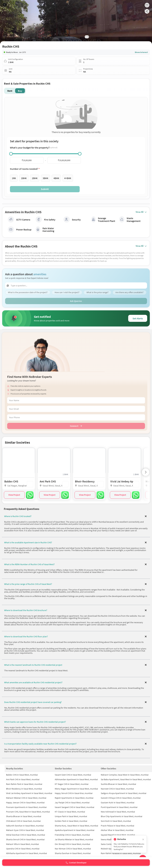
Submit (45, 189)
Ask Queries (76, 301)
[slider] (11, 154)
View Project (14, 495)
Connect (76, 426)
